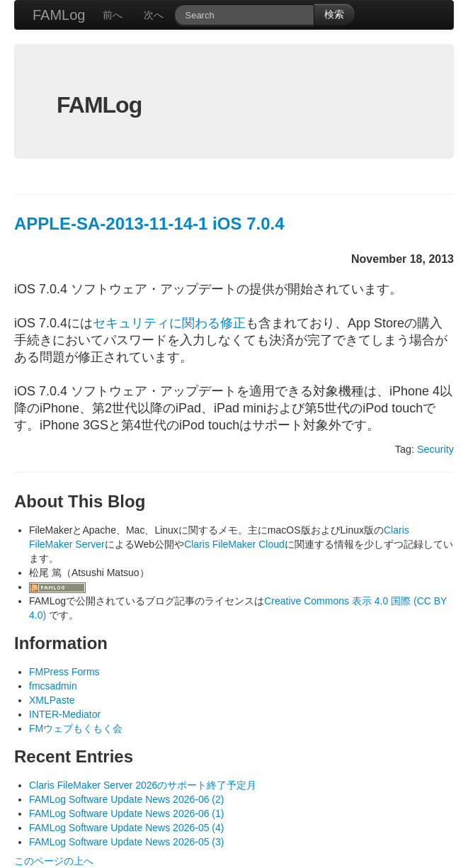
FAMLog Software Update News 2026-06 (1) (126, 813)
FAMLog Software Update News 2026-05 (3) (126, 842)
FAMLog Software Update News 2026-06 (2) (126, 799)
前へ (113, 15)
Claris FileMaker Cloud (234, 544)
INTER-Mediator (65, 714)
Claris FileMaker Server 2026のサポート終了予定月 (143, 785)
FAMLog (59, 15)
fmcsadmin (53, 686)
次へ (154, 15)
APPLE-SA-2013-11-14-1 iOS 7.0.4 (149, 224)
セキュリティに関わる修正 (169, 323)
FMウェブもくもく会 (76, 728)
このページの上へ (54, 861)
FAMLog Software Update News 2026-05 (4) (126, 828)
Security (435, 449)
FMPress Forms (64, 672)
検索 (334, 14)
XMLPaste (52, 700)
